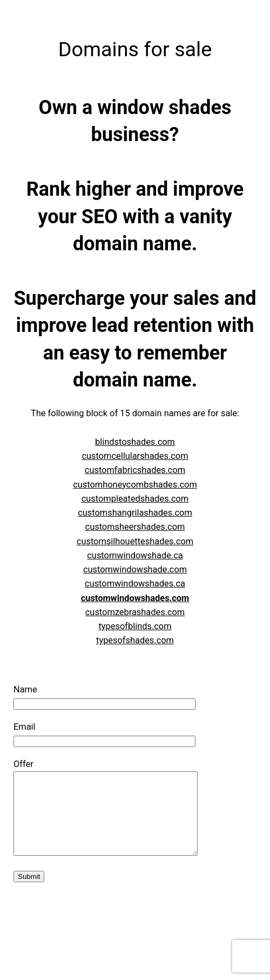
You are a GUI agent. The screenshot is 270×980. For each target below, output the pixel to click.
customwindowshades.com (135, 598)
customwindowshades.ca (135, 584)
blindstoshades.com (135, 442)
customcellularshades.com (135, 456)
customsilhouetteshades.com (135, 541)
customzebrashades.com (135, 612)
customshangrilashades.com (135, 513)
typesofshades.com (135, 640)
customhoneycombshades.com (135, 485)
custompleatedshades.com (135, 499)
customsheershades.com (135, 527)
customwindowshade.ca (135, 555)
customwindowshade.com (135, 569)
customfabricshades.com (135, 470)
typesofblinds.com (135, 626)
